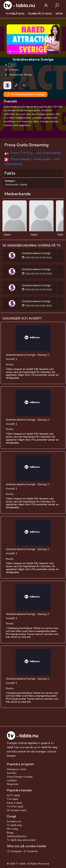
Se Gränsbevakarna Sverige (26, 94)
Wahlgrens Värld (16, 769)
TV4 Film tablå (15, 807)
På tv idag (12, 829)
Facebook (30, 851)
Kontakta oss (14, 821)
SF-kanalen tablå (17, 810)
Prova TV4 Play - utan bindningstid (36, 153)
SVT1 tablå (13, 795)
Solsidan (12, 773)
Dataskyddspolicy (17, 836)
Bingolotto (13, 784)
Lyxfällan (12, 780)
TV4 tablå (12, 799)
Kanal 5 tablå (14, 803)
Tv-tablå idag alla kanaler (21, 840)
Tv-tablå (21, 864)
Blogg (10, 833)
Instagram (14, 851)
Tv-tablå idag (15, 14)
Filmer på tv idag (40, 14)
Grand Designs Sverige (20, 777)
